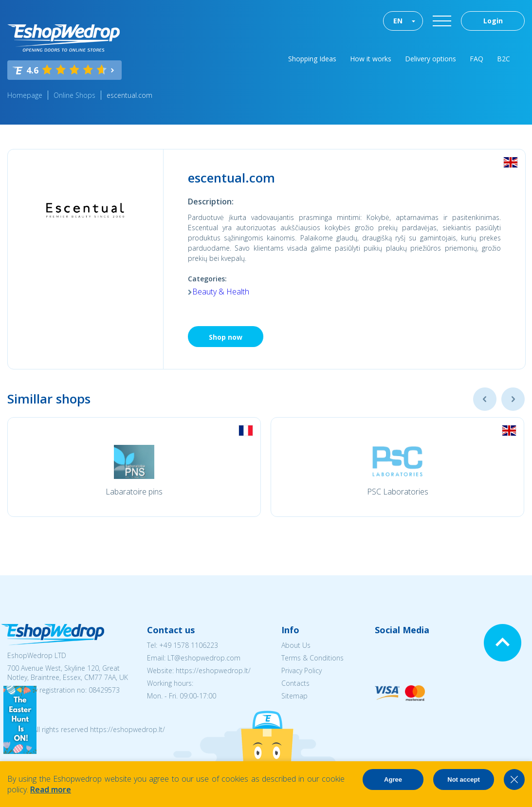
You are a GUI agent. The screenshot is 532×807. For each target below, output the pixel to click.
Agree (393, 779)
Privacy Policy (302, 670)
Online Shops (74, 95)
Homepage (25, 95)
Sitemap (294, 696)
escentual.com (129, 95)
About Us (296, 645)
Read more (51, 789)
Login (493, 21)
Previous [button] (485, 399)
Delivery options (431, 59)
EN (398, 21)
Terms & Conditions (312, 658)
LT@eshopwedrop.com (204, 658)
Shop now (226, 337)
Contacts (295, 683)
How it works (371, 59)
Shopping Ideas (312, 59)
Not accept (463, 779)
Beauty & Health (221, 292)
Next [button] (513, 399)
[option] (134, 467)
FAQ (477, 59)
